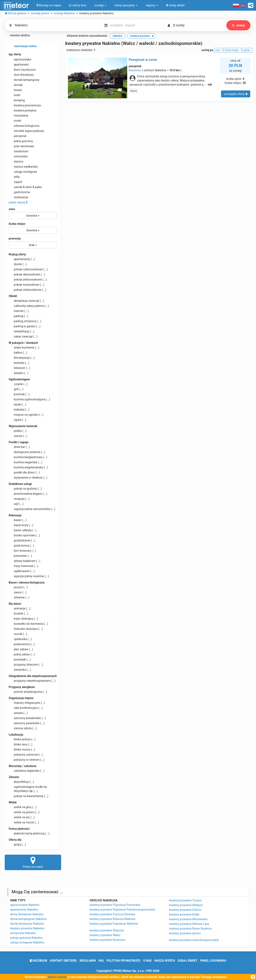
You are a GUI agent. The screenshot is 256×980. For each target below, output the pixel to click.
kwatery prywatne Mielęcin (186, 905)
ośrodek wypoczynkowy (26, 131)
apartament (19, 65)
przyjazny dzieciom (26, 665)
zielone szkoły (23, 728)
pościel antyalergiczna (28, 692)
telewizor (20, 368)
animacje (20, 608)
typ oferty (15, 54)
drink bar (19, 447)
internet (19, 311)
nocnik (18, 634)
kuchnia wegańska (26, 462)
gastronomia (19, 192)
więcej (133, 91)
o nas (148, 961)
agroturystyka (20, 59)
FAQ (101, 961)
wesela (18, 713)
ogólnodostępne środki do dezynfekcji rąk (28, 789)
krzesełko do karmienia (29, 624)
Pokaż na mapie (33, 862)
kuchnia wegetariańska (28, 467)
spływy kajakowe (25, 561)
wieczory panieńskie (27, 723)
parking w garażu (25, 326)
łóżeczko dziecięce (26, 629)
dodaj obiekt (188, 961)
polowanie (20, 556)
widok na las (22, 817)
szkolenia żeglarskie (27, 771)
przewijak (20, 659)
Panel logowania (213, 961)
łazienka (19, 363)
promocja (15, 238)
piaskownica (22, 644)
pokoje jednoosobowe (28, 280)
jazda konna (21, 546)
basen (18, 520)
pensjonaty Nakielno (23, 933)
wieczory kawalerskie (27, 718)
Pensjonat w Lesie (143, 60)
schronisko (18, 156)
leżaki (17, 404)
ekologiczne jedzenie (27, 452)
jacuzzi (18, 587)
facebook (39, 961)
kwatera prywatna (23, 110)
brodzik (19, 614)
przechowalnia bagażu (28, 494)
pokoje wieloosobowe (28, 290)
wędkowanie (22, 571)
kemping (17, 100)
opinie (247, 50)
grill (16, 389)
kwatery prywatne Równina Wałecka (113, 919)
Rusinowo (135, 70)
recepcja (19, 499)
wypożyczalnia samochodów (32, 509)
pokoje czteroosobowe (28, 269)
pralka (18, 431)
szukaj (238, 25)
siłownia (19, 597)
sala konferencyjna (26, 708)
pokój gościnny (21, 141)
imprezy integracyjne (27, 703)
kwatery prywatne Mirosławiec (188, 919)
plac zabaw (21, 649)
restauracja (19, 197)
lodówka (19, 410)
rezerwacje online (23, 46)
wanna (18, 436)
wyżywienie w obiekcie (28, 478)
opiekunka (20, 639)
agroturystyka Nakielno (25, 905)
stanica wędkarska (23, 167)
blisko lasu (21, 744)
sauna (18, 592)
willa (14, 177)
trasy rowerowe (24, 566)
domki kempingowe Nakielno (29, 919)
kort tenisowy (22, 551)
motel (15, 121)
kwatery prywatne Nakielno (27, 928)
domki (18, 264)
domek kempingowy (24, 80)
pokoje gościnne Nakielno (27, 938)
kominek (19, 394)
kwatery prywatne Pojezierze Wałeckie (114, 924)
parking (19, 316)
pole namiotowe (22, 146)
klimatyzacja (22, 358)
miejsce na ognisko (26, 415)
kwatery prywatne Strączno (107, 930)
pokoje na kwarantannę (29, 796)
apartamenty (22, 259)
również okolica (17, 36)
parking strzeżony (25, 321)
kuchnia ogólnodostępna (30, 399)
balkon (18, 353)
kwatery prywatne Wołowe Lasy (189, 924)
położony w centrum (27, 760)
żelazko (19, 373)
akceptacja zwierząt (26, 301)
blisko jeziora (22, 739)
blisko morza (22, 749)
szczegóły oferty (236, 94)
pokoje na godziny (25, 489)
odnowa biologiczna (24, 126)
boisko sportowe (24, 535)
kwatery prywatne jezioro (185, 933)
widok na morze (24, 822)
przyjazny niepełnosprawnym (32, 681)
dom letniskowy (21, 75)
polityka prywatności (124, 961)
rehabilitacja (22, 331)
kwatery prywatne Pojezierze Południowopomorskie (122, 910)
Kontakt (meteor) (63, 961)
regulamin (88, 961)
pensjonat (18, 136)
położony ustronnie (26, 755)
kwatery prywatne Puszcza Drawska (113, 914)
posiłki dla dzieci (24, 472)
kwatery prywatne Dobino (185, 910)
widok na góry (23, 807)
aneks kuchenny (24, 347)
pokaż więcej (18, 202)
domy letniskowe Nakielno (27, 914)
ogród (18, 420)
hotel (15, 95)
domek (16, 85)
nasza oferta (165, 961)
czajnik (18, 384)
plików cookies (57, 977)
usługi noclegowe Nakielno (27, 942)
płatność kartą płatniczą (29, 833)
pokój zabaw (22, 654)
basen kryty (21, 525)
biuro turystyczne (22, 70)
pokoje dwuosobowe (27, 274)
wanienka (20, 670)
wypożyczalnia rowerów (29, 576)
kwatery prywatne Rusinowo (108, 940)
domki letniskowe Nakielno (27, 924)
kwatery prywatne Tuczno (185, 900)
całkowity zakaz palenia (29, 306)
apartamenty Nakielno (24, 910)
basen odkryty (23, 530)
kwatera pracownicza (25, 105)
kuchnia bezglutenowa (28, 457)
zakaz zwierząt (23, 336)
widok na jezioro (24, 812)
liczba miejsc (17, 224)
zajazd (15, 182)
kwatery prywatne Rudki (184, 914)
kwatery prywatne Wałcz (105, 935)
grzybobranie (22, 540)
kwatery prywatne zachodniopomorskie (194, 940)
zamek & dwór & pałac (25, 187)
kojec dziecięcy (24, 619)
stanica (16, 161)
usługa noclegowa (23, 172)
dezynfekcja (21, 782)
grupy (17, 844)
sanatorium (19, 151)
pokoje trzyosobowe (27, 285)
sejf (16, 504)
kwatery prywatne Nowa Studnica (190, 929)
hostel (15, 90)
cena (12, 209)
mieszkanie (19, 116)
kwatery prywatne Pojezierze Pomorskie (115, 905)
